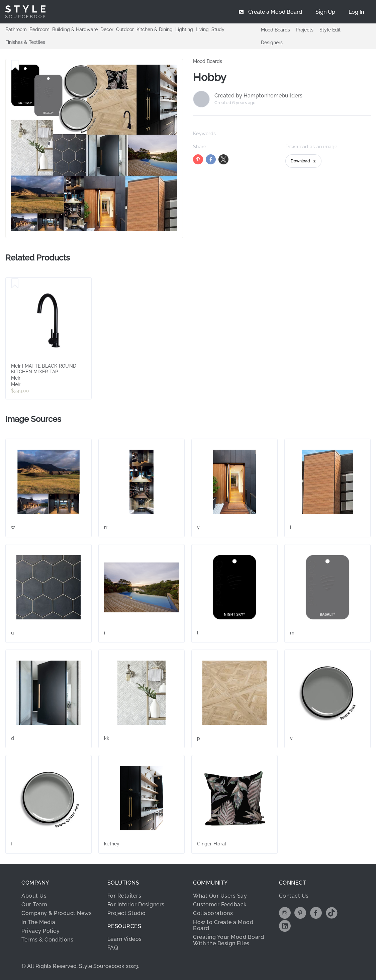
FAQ (113, 948)
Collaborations (213, 913)
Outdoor (125, 29)
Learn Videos (125, 939)
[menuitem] (356, 12)
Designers (272, 43)
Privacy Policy (40, 931)
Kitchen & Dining (155, 29)
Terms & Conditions (47, 940)
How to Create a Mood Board (223, 925)
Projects (305, 30)
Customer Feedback (220, 904)
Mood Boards (275, 30)
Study (218, 29)
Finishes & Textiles (25, 42)
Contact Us (294, 896)
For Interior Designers (136, 904)
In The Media (38, 922)
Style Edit (330, 30)
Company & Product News (57, 913)
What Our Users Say (220, 896)
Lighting (184, 29)
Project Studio (127, 913)
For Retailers (124, 896)
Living (202, 29)
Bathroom (16, 29)
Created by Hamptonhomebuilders (258, 96)
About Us (34, 896)
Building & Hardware (75, 29)
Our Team (34, 904)
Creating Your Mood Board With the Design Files (228, 940)
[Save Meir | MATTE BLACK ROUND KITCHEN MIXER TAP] (15, 284)
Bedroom (39, 29)
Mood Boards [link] (208, 61)
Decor (107, 29)
